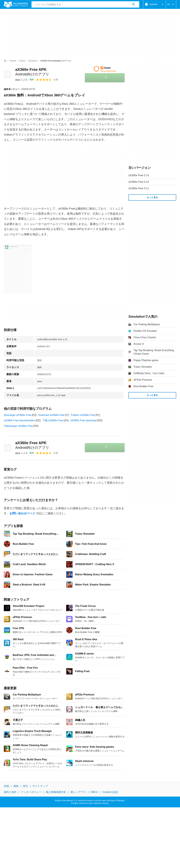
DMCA (94, 792)
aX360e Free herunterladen (19, 420)
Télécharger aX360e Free (18, 426)
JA (171, 4)
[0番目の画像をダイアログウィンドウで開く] (18, 269)
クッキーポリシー (31, 792)
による (21, 80)
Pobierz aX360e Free (83, 415)
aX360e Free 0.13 (139, 182)
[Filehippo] (16, 4)
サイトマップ (40, 786)
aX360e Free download (83, 420)
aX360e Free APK (32, 445)
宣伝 (25, 786)
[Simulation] (33, 61)
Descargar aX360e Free (17, 415)
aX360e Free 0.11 (139, 188)
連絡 (16, 786)
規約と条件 (10, 792)
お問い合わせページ (22, 513)
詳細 (6, 786)
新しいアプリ (78, 792)
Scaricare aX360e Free (51, 415)
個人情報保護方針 (56, 792)
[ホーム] (5, 61)
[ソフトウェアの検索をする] (134, 4)
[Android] (13, 61)
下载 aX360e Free (53, 420)
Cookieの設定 (110, 792)
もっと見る (152, 197)
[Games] (22, 61)
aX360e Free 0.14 (139, 175)
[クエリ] (85, 4)
